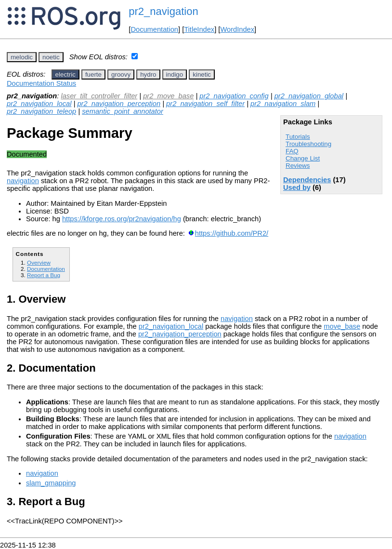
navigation (23, 181)
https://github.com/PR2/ (232, 233)
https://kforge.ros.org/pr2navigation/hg (122, 219)
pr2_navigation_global (309, 96)
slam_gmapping (51, 483)
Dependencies (307, 180)
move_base (342, 326)
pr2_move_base (168, 96)
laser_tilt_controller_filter (99, 96)
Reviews (298, 166)
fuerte (93, 74)
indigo (175, 74)
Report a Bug (44, 275)
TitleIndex (199, 29)
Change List (303, 158)
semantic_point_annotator (123, 111)
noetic (51, 57)
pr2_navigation (163, 11)
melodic (22, 57)
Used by (297, 187)
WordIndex (237, 29)
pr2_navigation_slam (283, 104)
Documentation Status (41, 83)
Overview (39, 262)
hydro (148, 74)
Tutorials (298, 137)
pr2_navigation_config (234, 96)
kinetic (202, 74)
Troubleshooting (308, 144)
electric (65, 74)
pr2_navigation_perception (119, 104)
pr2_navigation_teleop (41, 111)
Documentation (154, 29)
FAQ (292, 151)
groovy (121, 74)
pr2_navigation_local (39, 104)
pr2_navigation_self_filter (205, 104)
